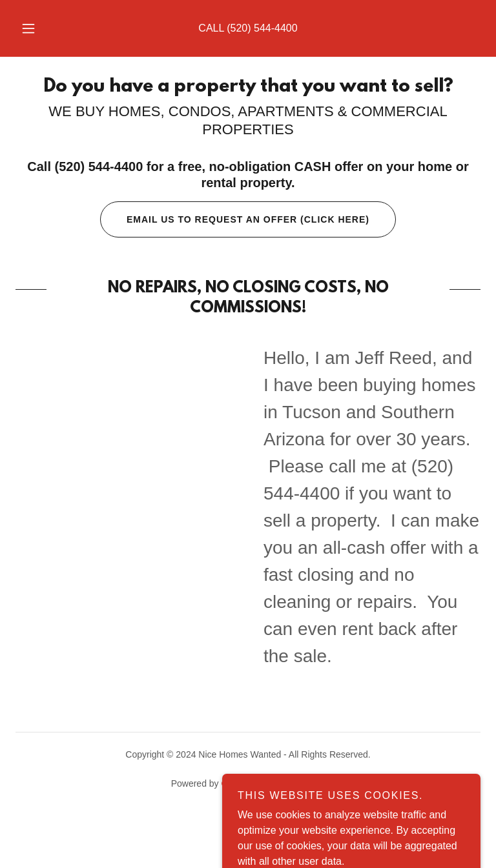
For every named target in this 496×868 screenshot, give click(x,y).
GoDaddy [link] (240, 783)
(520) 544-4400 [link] (262, 28)
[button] (36, 28)
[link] (248, 88)
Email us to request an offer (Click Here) (235, 219)
